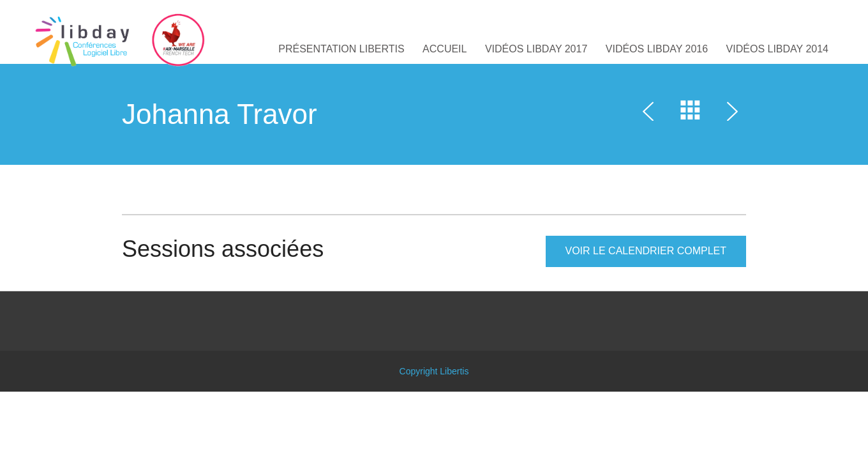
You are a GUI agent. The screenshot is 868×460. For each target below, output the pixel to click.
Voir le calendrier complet (646, 251)
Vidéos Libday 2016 (657, 49)
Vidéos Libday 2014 (777, 49)
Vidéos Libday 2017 (536, 49)
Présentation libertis (341, 49)
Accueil (445, 49)
